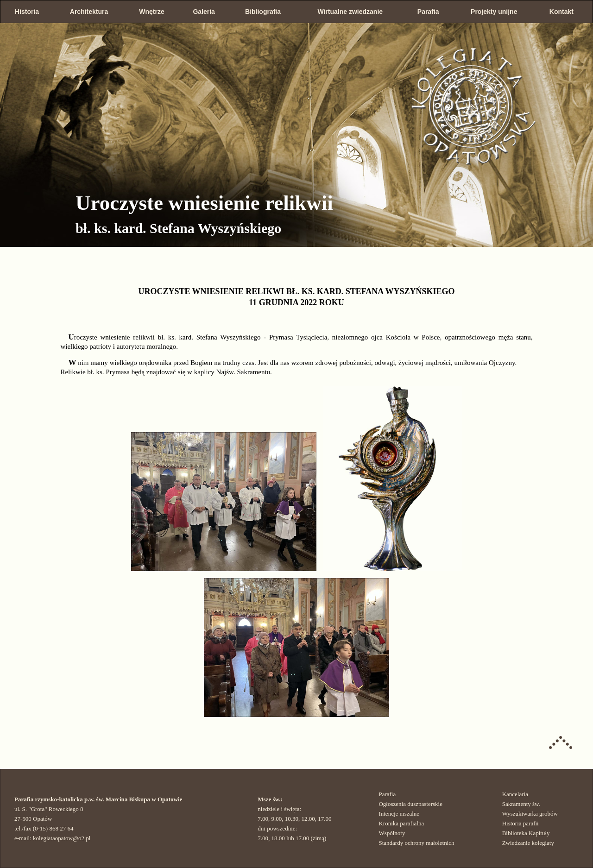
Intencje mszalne (399, 814)
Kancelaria (515, 794)
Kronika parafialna (401, 823)
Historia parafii (520, 823)
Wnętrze (151, 12)
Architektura (89, 12)
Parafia (428, 12)
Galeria (204, 12)
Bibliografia (263, 12)
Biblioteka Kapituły (526, 833)
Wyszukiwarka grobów (530, 814)
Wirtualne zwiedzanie (350, 12)
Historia (27, 12)
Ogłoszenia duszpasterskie (410, 804)
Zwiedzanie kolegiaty (528, 843)
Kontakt (561, 12)
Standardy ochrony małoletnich (416, 843)
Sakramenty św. (521, 804)
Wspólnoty (392, 833)
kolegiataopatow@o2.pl (62, 838)
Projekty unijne (494, 12)
